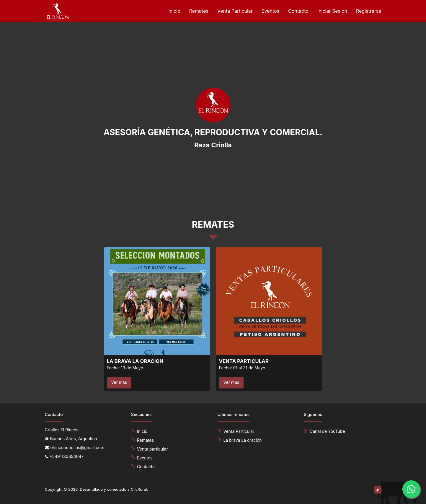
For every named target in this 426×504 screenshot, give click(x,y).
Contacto (298, 11)
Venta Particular (235, 11)
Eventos (270, 11)
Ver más (119, 382)
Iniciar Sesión (332, 11)
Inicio (174, 11)
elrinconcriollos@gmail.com (77, 447)
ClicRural (139, 489)
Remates (199, 11)
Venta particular (152, 449)
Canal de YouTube (327, 431)
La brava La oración (243, 440)
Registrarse (369, 11)
